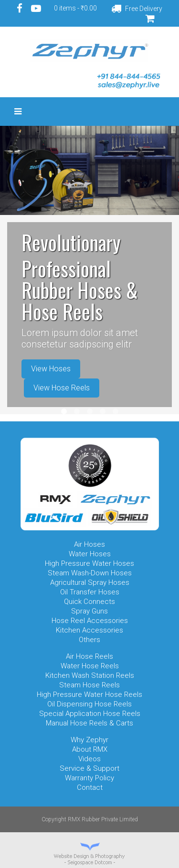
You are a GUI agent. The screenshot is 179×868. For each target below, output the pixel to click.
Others (89, 640)
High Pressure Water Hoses (89, 563)
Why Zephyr (89, 740)
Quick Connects (89, 602)
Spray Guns (89, 611)
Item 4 (103, 411)
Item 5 (116, 411)
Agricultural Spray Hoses (90, 582)
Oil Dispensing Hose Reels (89, 704)
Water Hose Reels (90, 666)
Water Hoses (90, 554)
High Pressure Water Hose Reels (89, 694)
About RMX (90, 749)
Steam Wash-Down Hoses (90, 573)
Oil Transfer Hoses (90, 592)
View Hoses (51, 369)
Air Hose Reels (89, 656)
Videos (89, 759)
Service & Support (89, 768)
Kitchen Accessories (89, 630)
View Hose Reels (62, 388)
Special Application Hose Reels (90, 714)
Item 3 (90, 411)
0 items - (75, 8)
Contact (90, 787)
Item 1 (64, 411)
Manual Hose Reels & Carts (89, 723)
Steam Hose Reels (89, 685)
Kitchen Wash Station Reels (90, 675)
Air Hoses (89, 544)
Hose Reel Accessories (90, 621)
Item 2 (77, 411)
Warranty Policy (89, 778)
